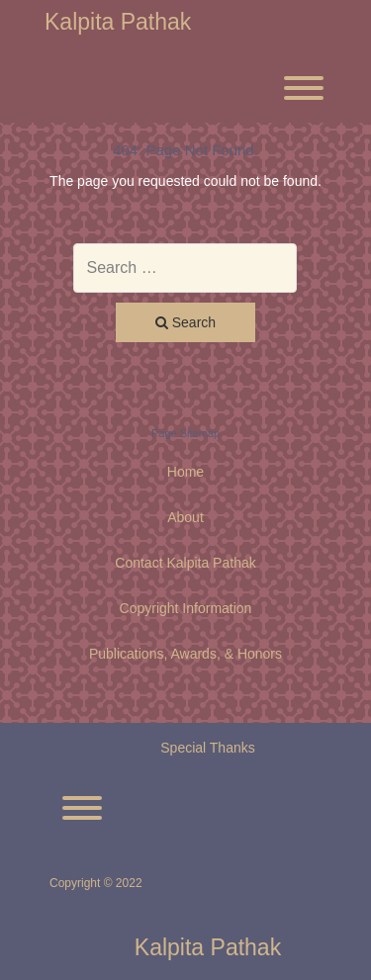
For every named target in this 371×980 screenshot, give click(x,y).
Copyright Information (186, 608)
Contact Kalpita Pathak (185, 563)
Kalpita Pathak (118, 22)
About (185, 517)
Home (185, 472)
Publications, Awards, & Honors (185, 654)
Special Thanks (207, 748)
